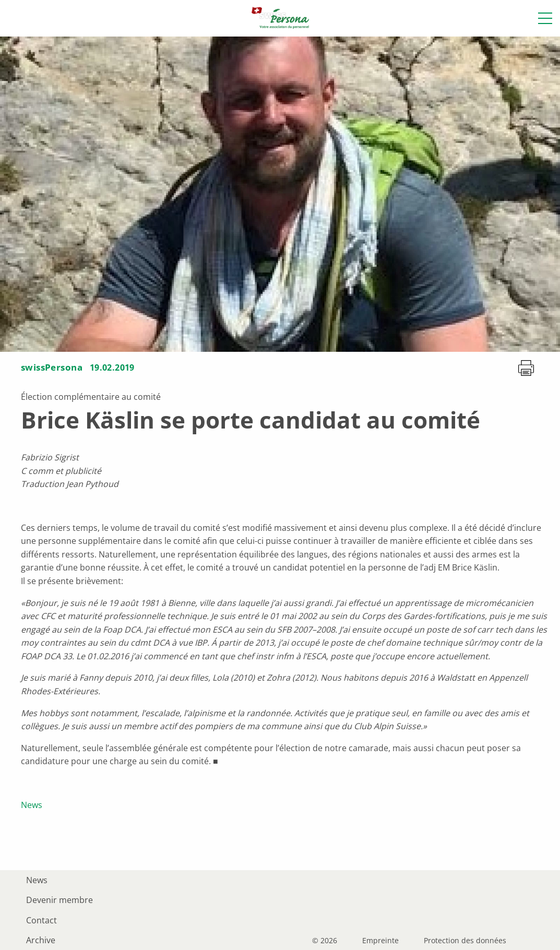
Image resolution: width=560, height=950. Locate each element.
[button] (545, 18)
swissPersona (52, 367)
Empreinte (380, 941)
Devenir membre (59, 900)
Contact (41, 920)
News (32, 805)
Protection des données (465, 941)
